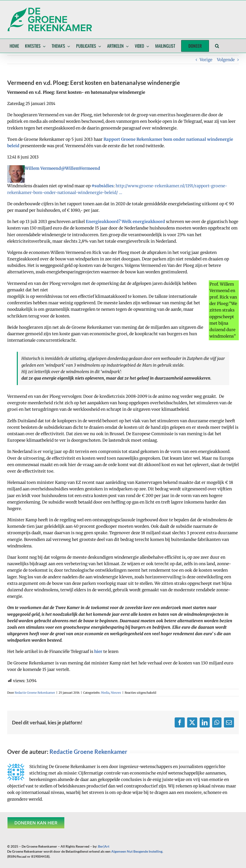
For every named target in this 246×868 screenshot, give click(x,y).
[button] (217, 46)
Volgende (226, 60)
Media (105, 693)
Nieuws (116, 693)
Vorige (206, 60)
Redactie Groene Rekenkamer (35, 693)
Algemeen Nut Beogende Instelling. (137, 851)
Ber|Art (104, 846)
